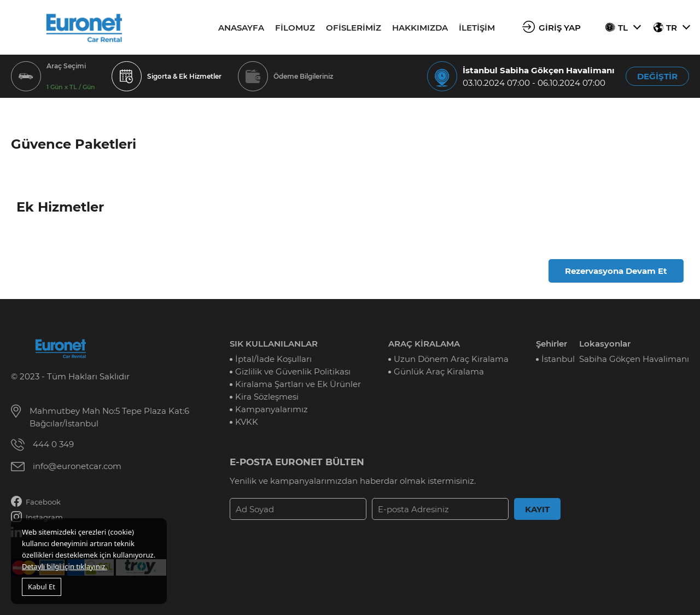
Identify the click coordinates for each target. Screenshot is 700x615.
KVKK (247, 422)
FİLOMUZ (295, 28)
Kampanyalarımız (272, 409)
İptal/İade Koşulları (273, 359)
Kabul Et (42, 587)
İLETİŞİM (477, 28)
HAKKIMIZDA (420, 28)
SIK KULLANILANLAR (274, 344)
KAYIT (537, 509)
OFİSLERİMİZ (354, 28)
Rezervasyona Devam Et (616, 271)
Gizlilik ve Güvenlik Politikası (293, 371)
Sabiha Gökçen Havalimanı (634, 359)
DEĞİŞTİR (657, 76)
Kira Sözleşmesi (267, 397)
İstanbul (558, 359)
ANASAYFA (241, 28)
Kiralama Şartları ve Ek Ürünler (298, 384)
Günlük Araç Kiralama (439, 371)
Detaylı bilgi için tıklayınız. (65, 566)
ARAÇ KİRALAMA (424, 344)
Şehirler (552, 344)
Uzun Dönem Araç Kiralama (451, 359)
